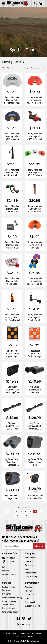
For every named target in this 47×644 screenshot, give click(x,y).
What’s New (30, 595)
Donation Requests (32, 606)
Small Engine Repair (10, 612)
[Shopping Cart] (42, 4)
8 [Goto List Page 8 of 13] (35, 511)
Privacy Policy (11, 633)
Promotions (30, 565)
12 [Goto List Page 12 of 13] (26, 516)
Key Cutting (7, 594)
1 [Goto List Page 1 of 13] (7, 511)
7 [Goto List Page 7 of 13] (30, 511)
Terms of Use (36, 633)
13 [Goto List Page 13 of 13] (31, 516)
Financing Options (9, 574)
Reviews (28, 591)
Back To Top (23, 624)
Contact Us (9, 558)
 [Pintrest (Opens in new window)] (24, 618)
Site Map (30, 636)
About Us (29, 587)
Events (28, 598)
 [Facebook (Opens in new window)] (18, 618)
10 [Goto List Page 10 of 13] (17, 516)
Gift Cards (29, 561)
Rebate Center (31, 573)
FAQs (4, 567)
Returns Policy (24, 633)
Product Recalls (19, 636)
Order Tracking (31, 576)
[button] (4, 3)
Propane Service (9, 608)
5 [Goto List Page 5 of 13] (21, 511)
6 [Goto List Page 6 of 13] (26, 511)
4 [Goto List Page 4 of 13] (17, 511)
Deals (27, 569)
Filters (10, 68)
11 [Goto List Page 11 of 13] (21, 516)
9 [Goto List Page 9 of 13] (40, 511)
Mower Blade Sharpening (12, 598)
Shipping (6, 571)
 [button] (36, 3)
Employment (30, 602)
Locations (8, 562)
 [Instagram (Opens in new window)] (29, 618)
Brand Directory (31, 558)
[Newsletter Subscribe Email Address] (23, 546)
